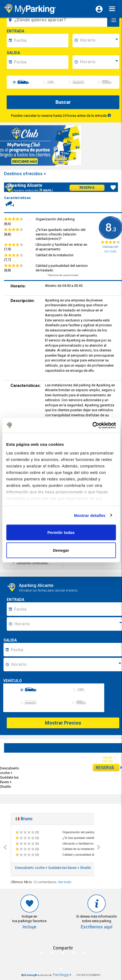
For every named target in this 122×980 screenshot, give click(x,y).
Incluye (29, 927)
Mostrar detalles (90, 515)
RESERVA (108, 768)
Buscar (63, 102)
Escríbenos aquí (97, 927)
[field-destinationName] (58, 20)
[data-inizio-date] (40, 41)
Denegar (61, 550)
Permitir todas (61, 532)
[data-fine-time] (99, 62)
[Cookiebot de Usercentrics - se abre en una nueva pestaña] (92, 425)
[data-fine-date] (40, 62)
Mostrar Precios (63, 723)
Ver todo (65, 882)
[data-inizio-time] (99, 41)
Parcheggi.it (62, 975)
